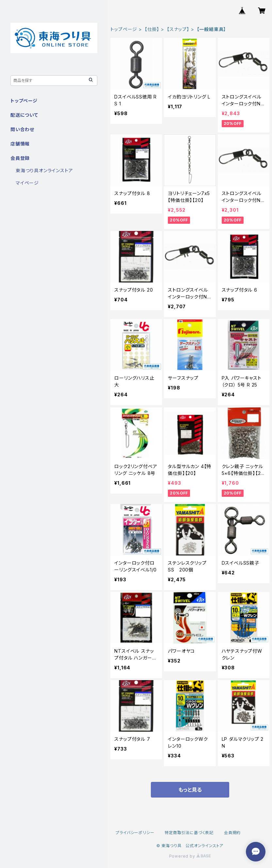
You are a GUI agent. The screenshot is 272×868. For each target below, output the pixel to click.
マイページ (27, 183)
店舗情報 (20, 144)
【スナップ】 (178, 29)
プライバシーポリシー (135, 833)
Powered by (190, 856)
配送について (24, 115)
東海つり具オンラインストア (44, 170)
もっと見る (190, 790)
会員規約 (232, 833)
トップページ (124, 29)
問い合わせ (22, 129)
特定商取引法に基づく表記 (189, 833)
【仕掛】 (152, 29)
